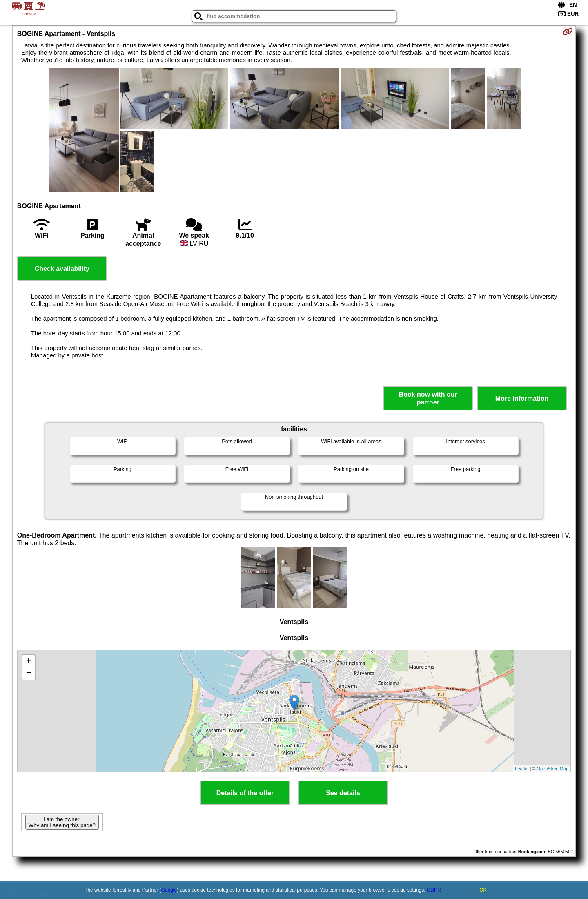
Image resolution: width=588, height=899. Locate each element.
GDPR (434, 890)
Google (169, 890)
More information (522, 398)
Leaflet (522, 769)
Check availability (62, 269)
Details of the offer (245, 793)
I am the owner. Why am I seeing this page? (62, 822)
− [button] (29, 674)
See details (343, 793)
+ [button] (29, 661)
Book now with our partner (428, 398)
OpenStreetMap (553, 769)
